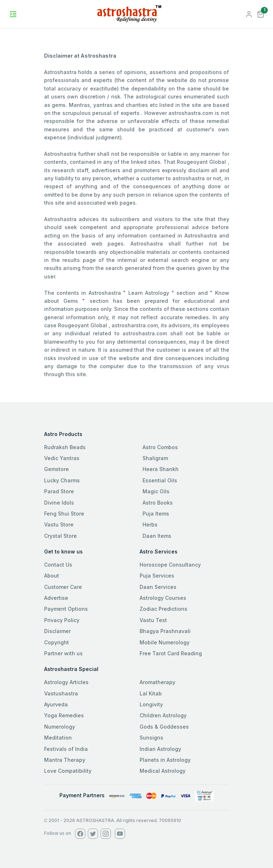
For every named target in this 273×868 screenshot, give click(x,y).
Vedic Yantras (62, 458)
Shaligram (155, 458)
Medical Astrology (163, 771)
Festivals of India (66, 749)
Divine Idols (59, 503)
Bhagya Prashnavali (165, 631)
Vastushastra (61, 693)
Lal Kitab (151, 693)
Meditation (58, 738)
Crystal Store (61, 536)
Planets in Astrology (165, 760)
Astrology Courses (163, 598)
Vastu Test (153, 620)
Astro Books (158, 503)
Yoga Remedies (64, 715)
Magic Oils (156, 491)
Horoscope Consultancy (170, 565)
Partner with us (63, 653)
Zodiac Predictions (163, 609)
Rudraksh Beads (65, 447)
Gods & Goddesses (164, 727)
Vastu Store (59, 524)
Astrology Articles (66, 682)
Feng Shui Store (64, 514)
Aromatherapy (157, 682)
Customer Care (63, 587)
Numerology (60, 727)
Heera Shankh (161, 469)
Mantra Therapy (65, 760)
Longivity (151, 704)
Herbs (150, 524)
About (52, 576)
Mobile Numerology (165, 642)
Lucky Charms (62, 480)
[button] (261, 13)
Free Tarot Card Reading (171, 653)
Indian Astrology (160, 749)
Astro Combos (160, 447)
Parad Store (59, 491)
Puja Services (157, 576)
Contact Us (58, 565)
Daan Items (157, 536)
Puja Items (156, 514)
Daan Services (158, 587)
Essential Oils (160, 480)
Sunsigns (151, 738)
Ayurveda (56, 704)
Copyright (56, 642)
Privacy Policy (62, 620)
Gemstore (56, 469)
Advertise (56, 598)
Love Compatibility (68, 771)
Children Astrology (163, 715)
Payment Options (66, 609)
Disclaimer (57, 631)
